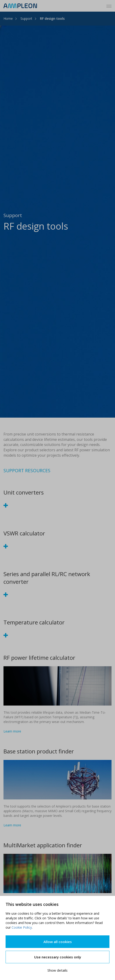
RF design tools (52, 18)
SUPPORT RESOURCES (27, 470)
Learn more (12, 731)
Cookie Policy (22, 927)
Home (8, 18)
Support (26, 18)
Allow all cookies (58, 942)
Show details (57, 970)
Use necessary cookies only (58, 957)
